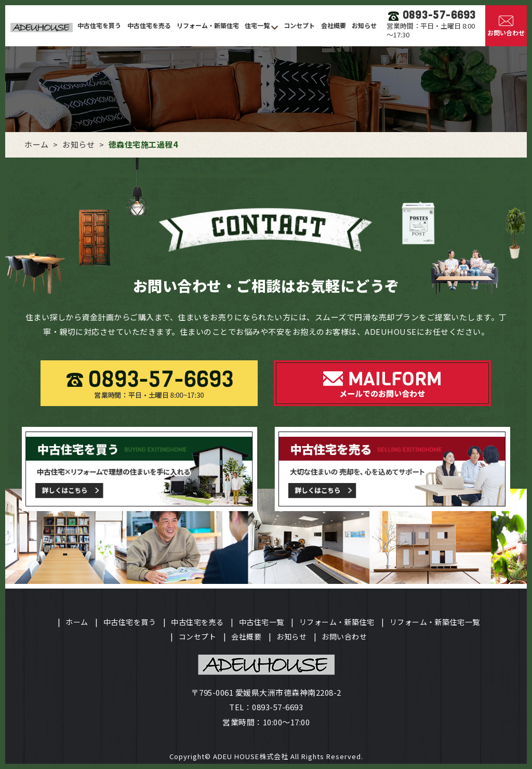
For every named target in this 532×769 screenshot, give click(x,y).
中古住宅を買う (99, 25)
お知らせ (364, 25)
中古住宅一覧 (262, 622)
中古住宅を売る (149, 25)
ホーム (77, 622)
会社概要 (334, 25)
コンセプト (299, 25)
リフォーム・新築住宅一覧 (435, 622)
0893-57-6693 (277, 707)
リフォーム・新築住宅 (208, 25)
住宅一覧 (258, 25)
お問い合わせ (344, 636)
